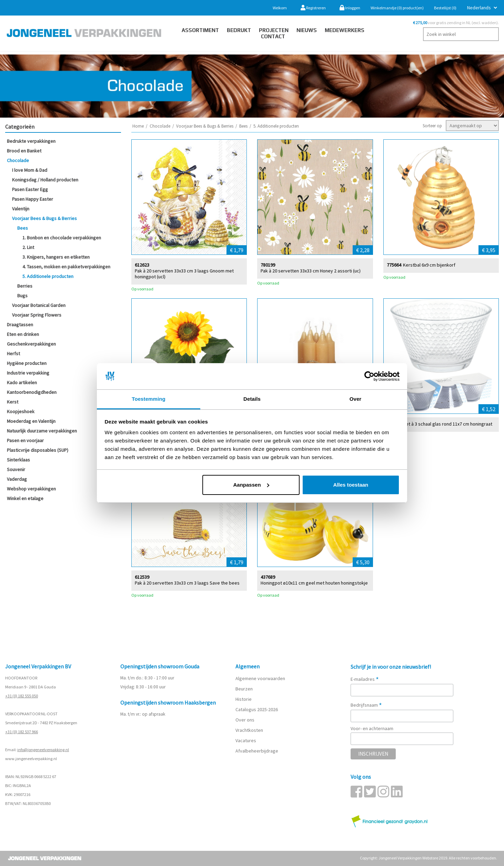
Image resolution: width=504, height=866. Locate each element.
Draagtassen (20, 325)
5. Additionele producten (48, 276)
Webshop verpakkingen (31, 489)
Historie (244, 699)
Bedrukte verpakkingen (31, 141)
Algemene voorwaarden (260, 678)
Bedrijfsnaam (366, 705)
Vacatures (246, 740)
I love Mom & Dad (30, 170)
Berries (25, 286)
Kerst (13, 402)
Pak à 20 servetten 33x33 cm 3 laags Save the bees (187, 583)
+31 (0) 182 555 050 (22, 696)
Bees (23, 228)
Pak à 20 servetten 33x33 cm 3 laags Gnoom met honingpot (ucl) (184, 273)
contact (273, 36)
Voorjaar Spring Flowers (37, 315)
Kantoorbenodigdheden (32, 392)
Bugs (22, 296)
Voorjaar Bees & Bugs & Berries (44, 218)
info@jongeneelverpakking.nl (43, 750)
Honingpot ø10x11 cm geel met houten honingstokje (314, 583)
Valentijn (21, 209)
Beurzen (244, 689)
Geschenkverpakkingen (31, 344)
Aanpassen (251, 485)
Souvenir (16, 469)
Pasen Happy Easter (33, 199)
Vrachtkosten (249, 730)
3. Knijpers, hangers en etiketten (56, 257)
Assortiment (200, 30)
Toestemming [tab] (149, 399)
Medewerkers (345, 30)
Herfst (13, 354)
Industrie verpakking (28, 373)
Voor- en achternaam (372, 728)
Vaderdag (17, 479)
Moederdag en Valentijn (31, 421)
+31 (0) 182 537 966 (22, 732)
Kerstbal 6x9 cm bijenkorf (429, 265)
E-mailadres (365, 679)
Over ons (245, 720)
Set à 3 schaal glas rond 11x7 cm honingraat (448, 424)
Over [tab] (356, 399)
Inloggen (350, 8)
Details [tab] (252, 399)
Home (138, 126)
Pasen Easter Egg (30, 189)
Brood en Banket (24, 151)
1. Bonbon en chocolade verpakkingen (62, 238)
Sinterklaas (18, 460)
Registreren (313, 8)
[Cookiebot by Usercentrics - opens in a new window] (369, 376)
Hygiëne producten (27, 363)
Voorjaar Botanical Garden (39, 305)
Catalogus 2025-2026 (257, 709)
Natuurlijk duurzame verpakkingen (42, 431)
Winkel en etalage (25, 498)
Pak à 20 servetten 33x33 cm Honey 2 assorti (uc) (311, 271)
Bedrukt (239, 30)
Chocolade (18, 160)
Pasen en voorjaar (25, 440)
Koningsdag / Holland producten (45, 180)
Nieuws (307, 30)
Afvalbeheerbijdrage (257, 751)
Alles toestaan (351, 485)
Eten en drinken (23, 334)
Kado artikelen (22, 382)
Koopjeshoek (21, 411)
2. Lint (28, 247)
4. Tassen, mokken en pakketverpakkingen (66, 267)
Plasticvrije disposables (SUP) (38, 450)
